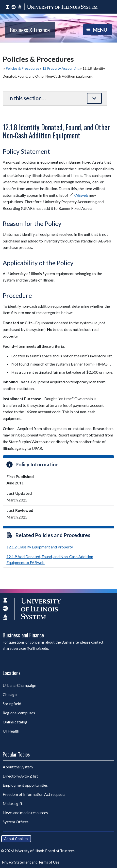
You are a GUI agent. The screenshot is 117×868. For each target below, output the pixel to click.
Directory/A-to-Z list (20, 776)
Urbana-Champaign (19, 685)
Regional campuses (19, 713)
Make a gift (13, 803)
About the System (18, 767)
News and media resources (25, 813)
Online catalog (15, 722)
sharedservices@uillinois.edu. (26, 648)
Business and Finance (23, 635)
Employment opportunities (25, 785)
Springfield (12, 704)
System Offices (16, 822)
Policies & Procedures (23, 68)
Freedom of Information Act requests (34, 794)
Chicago (10, 694)
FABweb (81, 195)
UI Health (11, 731)
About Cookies (16, 839)
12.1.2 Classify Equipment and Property (40, 547)
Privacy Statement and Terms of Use (31, 862)
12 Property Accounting (61, 68)
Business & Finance (30, 30)
